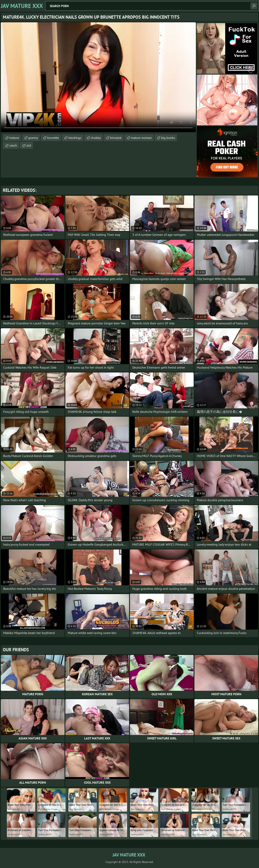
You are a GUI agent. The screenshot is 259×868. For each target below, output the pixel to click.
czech (13, 145)
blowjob (116, 138)
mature (14, 138)
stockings (75, 138)
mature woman (141, 138)
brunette (53, 138)
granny (33, 138)
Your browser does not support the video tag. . (98, 77)
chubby (96, 138)
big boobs (168, 138)
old (29, 145)
